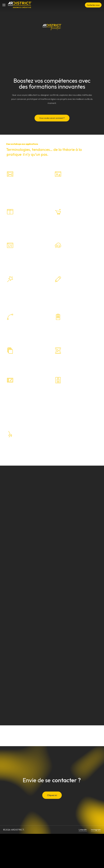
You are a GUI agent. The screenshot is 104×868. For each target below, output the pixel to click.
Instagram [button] (96, 830)
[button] (4, 5)
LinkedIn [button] (83, 830)
